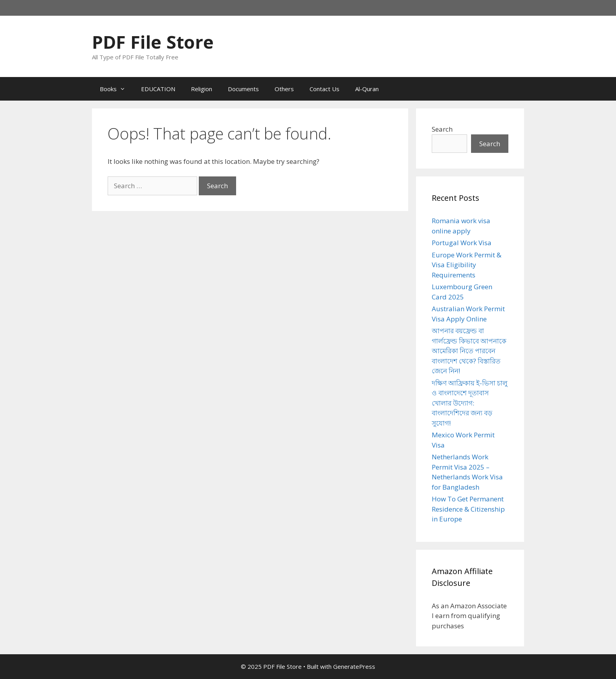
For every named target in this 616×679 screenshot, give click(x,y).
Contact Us (324, 89)
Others (284, 89)
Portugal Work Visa (462, 243)
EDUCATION (158, 89)
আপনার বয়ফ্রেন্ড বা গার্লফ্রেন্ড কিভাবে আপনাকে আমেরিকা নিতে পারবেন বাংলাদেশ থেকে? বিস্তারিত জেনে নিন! (469, 351)
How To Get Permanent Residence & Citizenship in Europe (468, 509)
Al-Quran (367, 89)
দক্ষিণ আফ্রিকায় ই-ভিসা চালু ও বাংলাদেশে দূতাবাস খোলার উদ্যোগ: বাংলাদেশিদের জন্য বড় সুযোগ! (470, 403)
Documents (243, 89)
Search (442, 129)
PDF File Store (153, 42)
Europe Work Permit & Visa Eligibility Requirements (467, 265)
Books (116, 89)
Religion (202, 89)
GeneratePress (354, 666)
